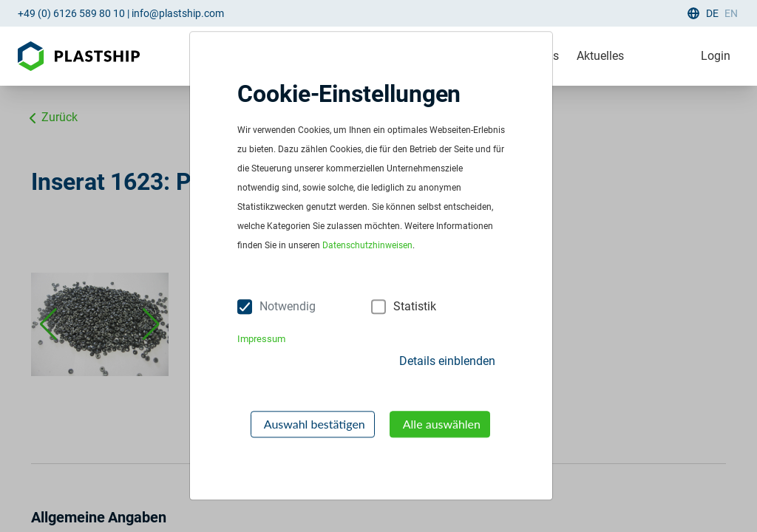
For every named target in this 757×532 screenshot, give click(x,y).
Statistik (415, 306)
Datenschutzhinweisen (367, 246)
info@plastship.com (178, 13)
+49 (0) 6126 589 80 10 (71, 13)
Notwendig (288, 306)
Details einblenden (447, 361)
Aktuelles (600, 56)
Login (716, 56)
